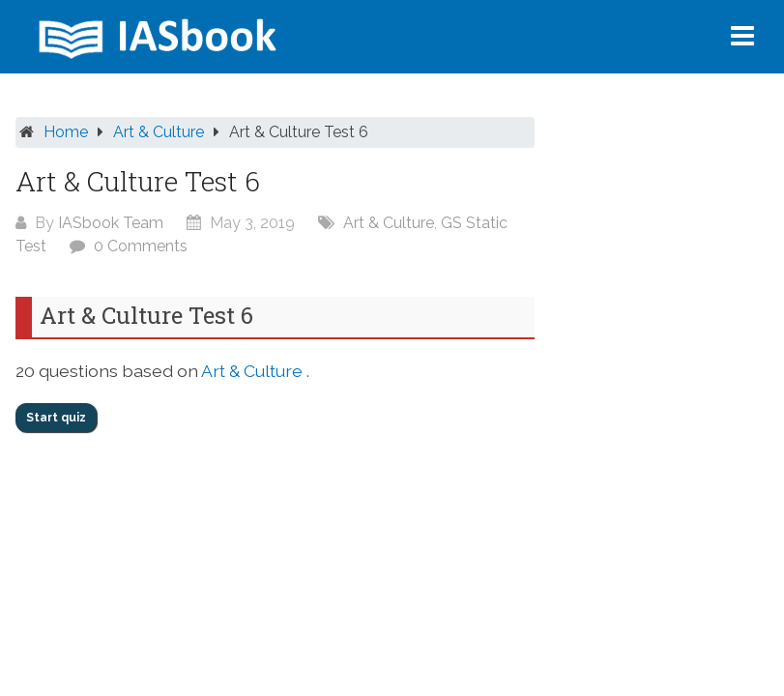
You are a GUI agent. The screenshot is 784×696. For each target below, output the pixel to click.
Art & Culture (159, 132)
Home (66, 132)
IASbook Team (111, 223)
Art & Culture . (255, 371)
